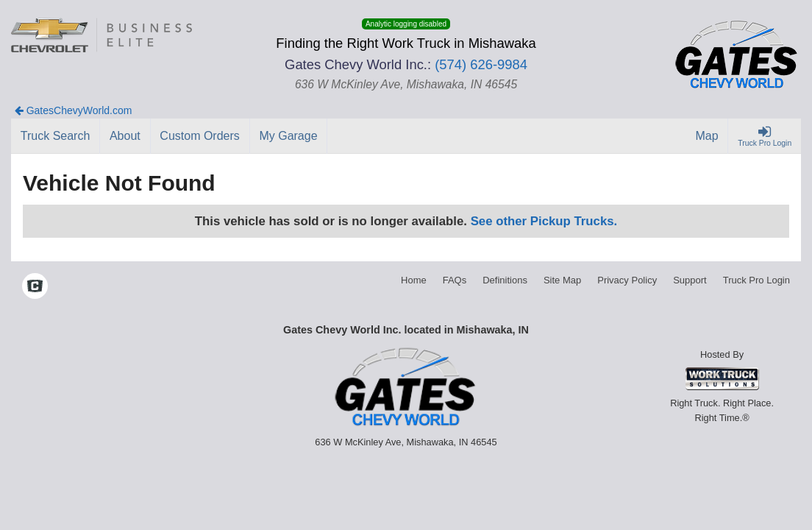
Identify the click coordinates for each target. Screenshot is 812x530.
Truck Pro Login (756, 280)
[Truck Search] (56, 136)
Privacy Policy (627, 280)
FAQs (455, 280)
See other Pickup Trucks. (544, 221)
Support (690, 280)
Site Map (562, 280)
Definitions (505, 280)
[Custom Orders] (200, 136)
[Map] (708, 136)
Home (414, 280)
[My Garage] (289, 136)
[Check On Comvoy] (35, 288)
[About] (125, 136)
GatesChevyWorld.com (74, 110)
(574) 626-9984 (481, 64)
